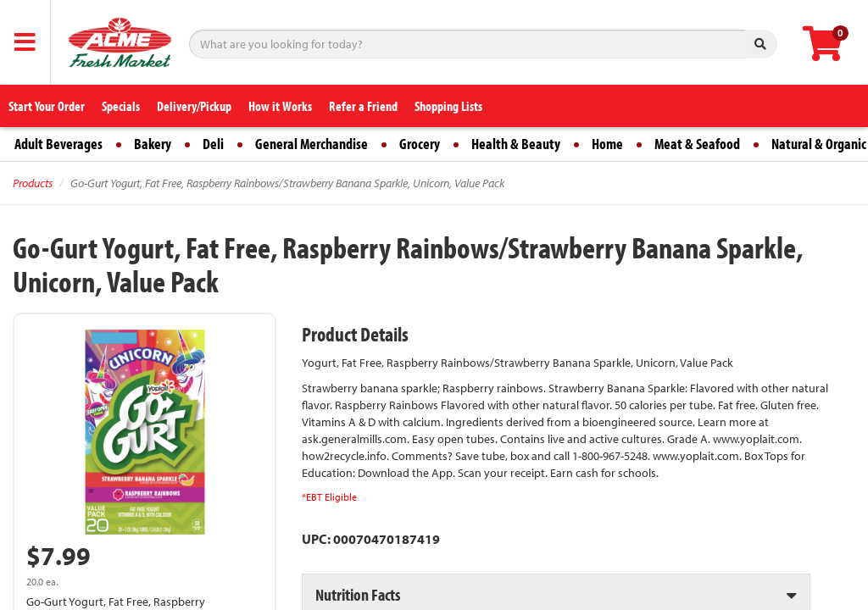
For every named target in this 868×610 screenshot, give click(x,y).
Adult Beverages (58, 144)
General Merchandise (312, 144)
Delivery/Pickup (194, 106)
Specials (121, 106)
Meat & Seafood (697, 144)
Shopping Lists (448, 106)
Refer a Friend (363, 106)
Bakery (153, 144)
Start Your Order (47, 106)
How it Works (280, 106)
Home (607, 144)
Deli (213, 144)
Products (33, 183)
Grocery (420, 144)
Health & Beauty (516, 144)
